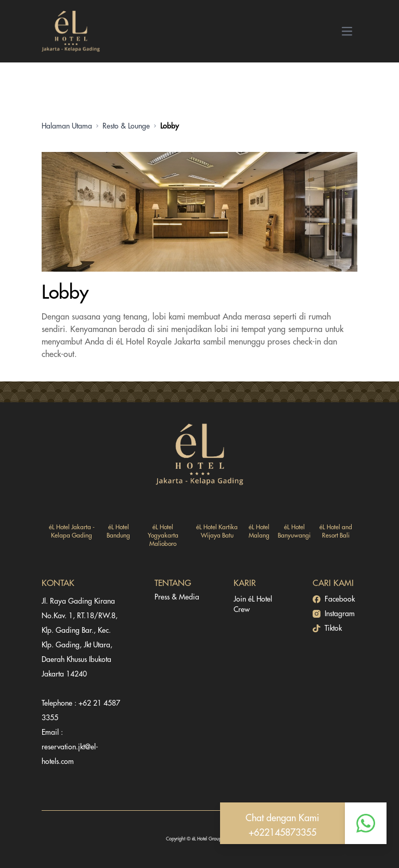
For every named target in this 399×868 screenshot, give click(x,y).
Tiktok (327, 628)
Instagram (334, 614)
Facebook (334, 599)
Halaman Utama (67, 126)
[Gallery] (200, 212)
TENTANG (173, 583)
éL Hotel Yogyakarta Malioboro (163, 535)
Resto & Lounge (126, 126)
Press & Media (177, 597)
